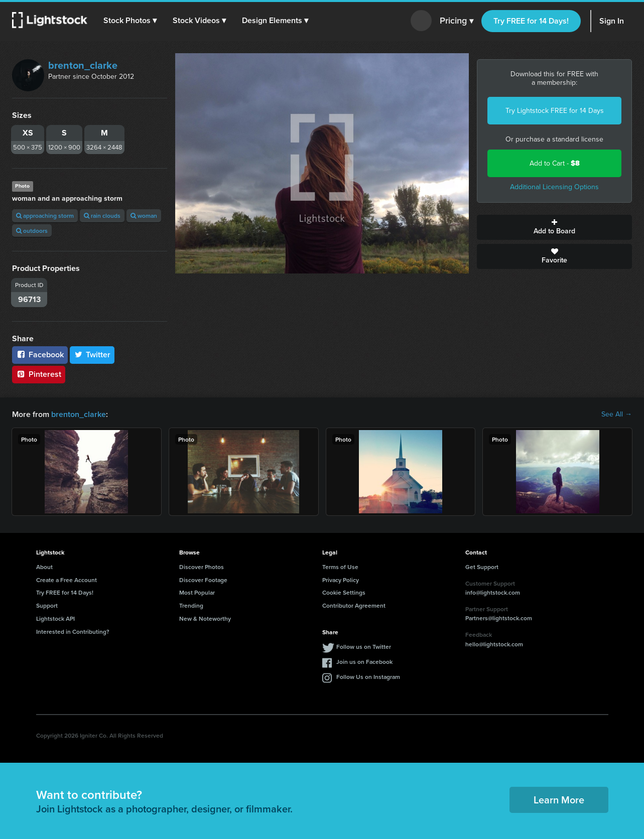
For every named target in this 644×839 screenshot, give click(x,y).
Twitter (92, 355)
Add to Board (554, 227)
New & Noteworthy (205, 618)
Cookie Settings (344, 592)
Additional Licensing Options (554, 187)
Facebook (40, 355)
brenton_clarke (83, 65)
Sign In (612, 21)
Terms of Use (340, 567)
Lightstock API (55, 618)
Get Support (482, 567)
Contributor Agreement (354, 605)
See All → (617, 414)
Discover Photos (202, 567)
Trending (191, 605)
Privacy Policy (341, 580)
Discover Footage (203, 580)
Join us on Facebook (364, 662)
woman (144, 216)
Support (47, 605)
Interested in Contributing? (73, 632)
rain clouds (102, 216)
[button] (130, 21)
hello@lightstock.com (494, 644)
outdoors (32, 231)
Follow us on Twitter (364, 647)
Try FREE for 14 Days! (531, 21)
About (44, 567)
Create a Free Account (67, 580)
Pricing (457, 21)
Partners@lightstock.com (499, 618)
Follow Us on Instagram (368, 677)
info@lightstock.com (493, 592)
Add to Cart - (555, 163)
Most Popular (197, 592)
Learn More (559, 800)
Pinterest (39, 374)
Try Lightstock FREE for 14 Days (555, 111)
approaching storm (45, 216)
